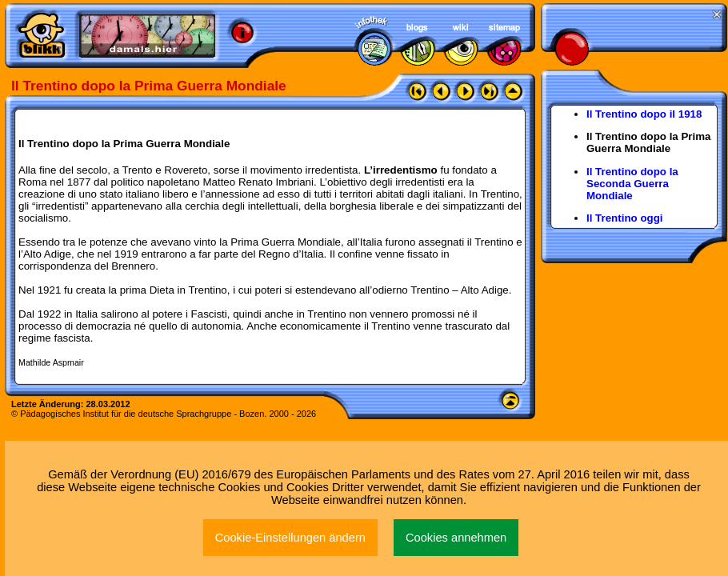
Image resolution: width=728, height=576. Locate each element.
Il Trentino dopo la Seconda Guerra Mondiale (632, 184)
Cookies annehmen (456, 538)
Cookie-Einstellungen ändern (290, 538)
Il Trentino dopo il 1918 (644, 114)
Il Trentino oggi (625, 218)
